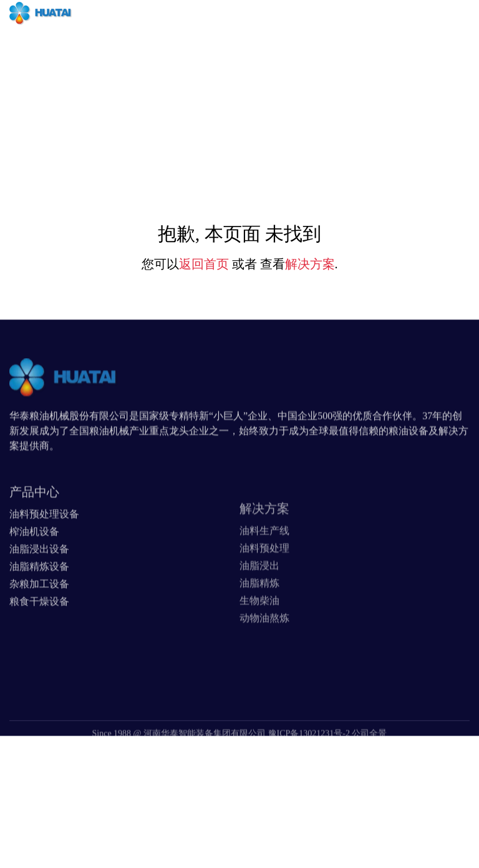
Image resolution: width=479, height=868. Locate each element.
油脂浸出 (259, 589)
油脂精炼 (259, 607)
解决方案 (310, 264)
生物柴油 (259, 624)
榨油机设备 (34, 551)
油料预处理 (264, 572)
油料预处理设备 (44, 533)
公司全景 (369, 745)
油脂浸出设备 (39, 568)
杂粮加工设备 (39, 603)
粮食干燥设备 (39, 621)
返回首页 (204, 264)
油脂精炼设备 (39, 586)
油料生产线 (264, 554)
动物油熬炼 (264, 642)
